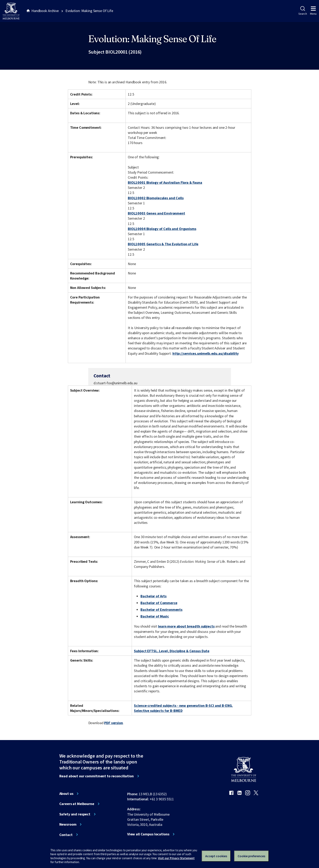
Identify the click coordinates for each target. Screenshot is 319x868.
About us (66, 794)
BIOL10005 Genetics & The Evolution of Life (163, 244)
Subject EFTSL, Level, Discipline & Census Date (172, 651)
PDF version (114, 723)
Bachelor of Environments (161, 610)
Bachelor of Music (155, 616)
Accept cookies (216, 856)
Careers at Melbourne (77, 804)
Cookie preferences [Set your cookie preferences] (251, 856)
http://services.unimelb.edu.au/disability (206, 353)
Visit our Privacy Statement (176, 858)
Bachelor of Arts (153, 596)
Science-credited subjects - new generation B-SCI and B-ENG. (183, 706)
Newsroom (68, 824)
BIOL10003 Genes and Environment (156, 213)
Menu (313, 11)
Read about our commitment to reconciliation (97, 776)
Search (303, 11)
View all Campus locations (148, 834)
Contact (66, 835)
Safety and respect (75, 814)
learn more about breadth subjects (186, 626)
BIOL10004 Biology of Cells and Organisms (162, 229)
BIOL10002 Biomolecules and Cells (156, 198)
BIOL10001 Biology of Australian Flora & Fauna (165, 182)
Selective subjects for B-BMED (158, 711)
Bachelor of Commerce (159, 603)
